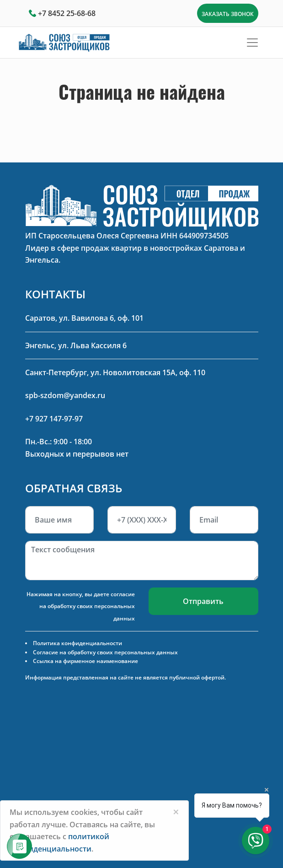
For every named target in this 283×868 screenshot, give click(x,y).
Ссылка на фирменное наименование (85, 661)
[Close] (176, 812)
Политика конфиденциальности (77, 643)
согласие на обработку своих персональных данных (87, 606)
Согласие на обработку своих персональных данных (105, 652)
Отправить (203, 601)
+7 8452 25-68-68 (67, 13)
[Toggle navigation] (252, 43)
